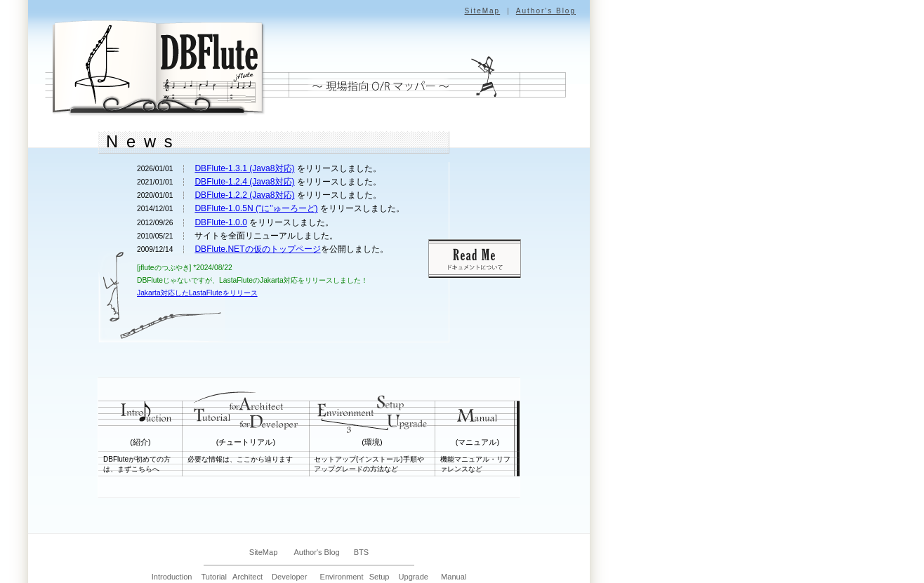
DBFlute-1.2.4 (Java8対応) (244, 182)
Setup (379, 577)
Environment (342, 577)
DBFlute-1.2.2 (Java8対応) (244, 195)
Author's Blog (546, 11)
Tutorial (214, 577)
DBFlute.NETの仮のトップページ (257, 249)
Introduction (172, 577)
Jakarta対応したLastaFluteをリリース (197, 293)
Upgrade (414, 577)
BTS (361, 552)
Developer (289, 577)
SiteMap (482, 11)
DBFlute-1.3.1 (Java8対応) (244, 168)
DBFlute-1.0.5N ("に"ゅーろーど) (256, 208)
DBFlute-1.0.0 (221, 222)
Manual (454, 577)
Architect (247, 577)
